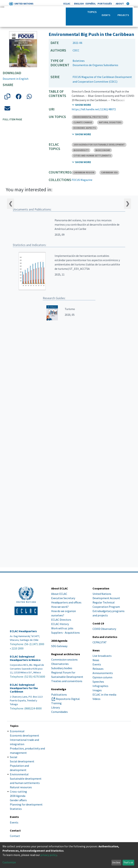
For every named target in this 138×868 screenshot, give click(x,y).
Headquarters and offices (66, 602)
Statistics (16, 809)
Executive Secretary (63, 598)
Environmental (19, 774)
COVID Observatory (104, 629)
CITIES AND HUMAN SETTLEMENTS (92, 156)
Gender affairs (18, 800)
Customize (9, 862)
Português (105, 4)
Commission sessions (64, 659)
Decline (116, 862)
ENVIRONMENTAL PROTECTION (90, 117)
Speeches (98, 682)
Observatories (60, 664)
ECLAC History (60, 624)
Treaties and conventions (67, 681)
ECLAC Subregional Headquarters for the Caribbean (24, 688)
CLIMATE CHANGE (83, 122)
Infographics (100, 686)
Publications (59, 695)
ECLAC (67, 4)
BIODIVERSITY (81, 150)
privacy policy (49, 855)
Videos (96, 699)
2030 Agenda (18, 796)
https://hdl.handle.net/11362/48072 (94, 109)
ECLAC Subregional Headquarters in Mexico (25, 658)
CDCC (76, 50)
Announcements (103, 673)
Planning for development (26, 804)
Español (91, 4)
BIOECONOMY (103, 150)
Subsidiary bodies (62, 668)
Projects (123, 15)
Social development (22, 761)
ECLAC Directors (61, 620)
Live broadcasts (102, 656)
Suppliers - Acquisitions (65, 633)
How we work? (60, 607)
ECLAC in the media (104, 695)
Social (14, 757)
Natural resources (21, 787)
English (79, 4)
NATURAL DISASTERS (110, 122)
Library (56, 707)
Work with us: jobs (62, 628)
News (96, 660)
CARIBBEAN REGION (84, 173)
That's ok (128, 862)
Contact (15, 836)
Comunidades (59, 712)
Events (106, 15)
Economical (17, 731)
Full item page (12, 119)
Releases (98, 669)
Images (97, 690)
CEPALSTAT (100, 642)
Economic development (25, 735)
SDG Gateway (59, 646)
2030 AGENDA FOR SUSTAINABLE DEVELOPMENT (99, 145)
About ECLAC (59, 594)
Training (56, 703)
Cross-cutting (18, 791)
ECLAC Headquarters (23, 631)
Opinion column (102, 677)
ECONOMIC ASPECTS (85, 128)
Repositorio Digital (68, 699)
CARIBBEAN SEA (109, 173)
